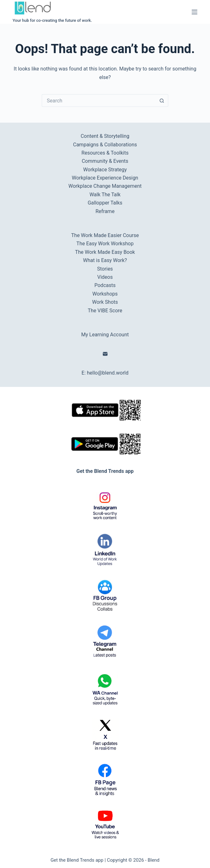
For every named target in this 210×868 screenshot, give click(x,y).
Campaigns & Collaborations (105, 145)
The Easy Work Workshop (105, 244)
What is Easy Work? (105, 260)
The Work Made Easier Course (105, 235)
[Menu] (195, 12)
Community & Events (105, 161)
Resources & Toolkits (105, 153)
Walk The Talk (105, 195)
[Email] (105, 354)
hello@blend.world (108, 373)
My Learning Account (105, 335)
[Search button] (162, 101)
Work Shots (105, 302)
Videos (105, 277)
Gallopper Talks (105, 203)
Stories (105, 269)
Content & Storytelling (105, 136)
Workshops (105, 294)
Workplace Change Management (105, 186)
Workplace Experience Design (105, 178)
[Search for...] (99, 101)
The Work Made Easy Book (105, 252)
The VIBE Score (105, 311)
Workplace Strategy (105, 170)
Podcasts (105, 285)
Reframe (105, 211)
